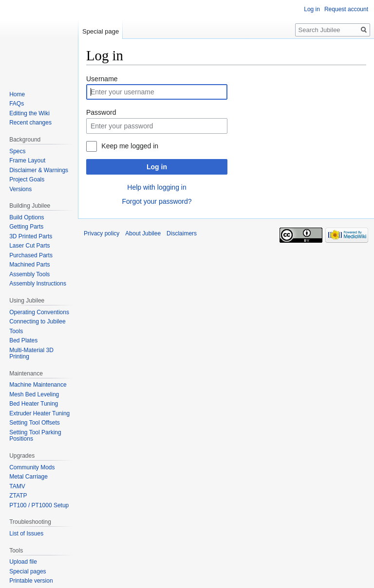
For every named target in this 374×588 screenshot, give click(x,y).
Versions (20, 189)
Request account (346, 9)
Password (101, 112)
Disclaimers (182, 233)
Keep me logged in (130, 146)
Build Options (27, 217)
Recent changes (30, 123)
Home (17, 94)
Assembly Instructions (38, 284)
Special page (101, 31)
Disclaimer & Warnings (39, 170)
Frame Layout (27, 160)
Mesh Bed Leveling (34, 394)
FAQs (17, 104)
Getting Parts (26, 227)
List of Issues (26, 534)
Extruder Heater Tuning (39, 413)
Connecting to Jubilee (37, 321)
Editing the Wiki (29, 113)
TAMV (17, 486)
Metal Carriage (28, 477)
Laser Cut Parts (29, 246)
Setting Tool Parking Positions (35, 436)
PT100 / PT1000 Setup (39, 505)
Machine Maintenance (38, 385)
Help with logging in (157, 187)
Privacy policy (102, 233)
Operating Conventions (39, 312)
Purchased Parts (31, 255)
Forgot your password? (157, 201)
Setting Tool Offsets (35, 423)
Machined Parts (29, 265)
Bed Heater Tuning (34, 404)
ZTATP (18, 496)
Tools (16, 331)
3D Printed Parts (31, 236)
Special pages (28, 571)
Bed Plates (23, 340)
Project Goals (27, 179)
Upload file (23, 562)
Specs (17, 151)
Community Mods (32, 467)
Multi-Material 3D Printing (31, 354)
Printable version (31, 581)
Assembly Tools (29, 274)
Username (102, 79)
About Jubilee (143, 233)
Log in (157, 167)
